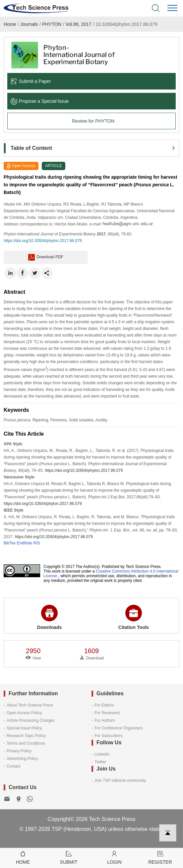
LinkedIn (102, 754)
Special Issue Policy (24, 728)
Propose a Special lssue (40, 101)
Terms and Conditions (26, 743)
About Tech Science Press (30, 705)
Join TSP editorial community (120, 780)
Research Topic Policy (26, 736)
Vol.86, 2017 (79, 24)
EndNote (24, 543)
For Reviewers (107, 713)
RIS (36, 543)
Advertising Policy (22, 759)
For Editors (104, 705)
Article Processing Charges (31, 720)
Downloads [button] (50, 617)
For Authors (105, 720)
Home (10, 24)
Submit (69, 857)
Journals (29, 24)
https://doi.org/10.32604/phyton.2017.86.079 (43, 241)
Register (160, 857)
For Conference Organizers (119, 728)
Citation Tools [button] (134, 617)
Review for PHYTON (93, 121)
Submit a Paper (31, 81)
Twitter (100, 762)
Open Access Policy (24, 713)
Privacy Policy (19, 751)
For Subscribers (109, 736)
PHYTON (52, 24)
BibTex (10, 543)
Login (114, 857)
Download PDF (46, 257)
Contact (13, 766)
